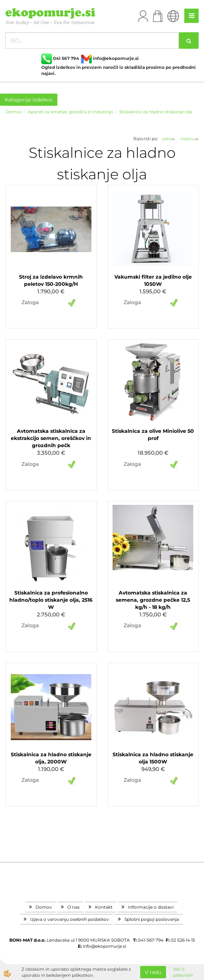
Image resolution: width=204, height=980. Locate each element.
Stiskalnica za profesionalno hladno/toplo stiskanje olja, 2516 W (51, 600)
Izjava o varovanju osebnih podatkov (70, 919)
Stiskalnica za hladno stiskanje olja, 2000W (51, 758)
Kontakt (104, 907)
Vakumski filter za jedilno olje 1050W (153, 280)
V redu (153, 972)
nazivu (190, 139)
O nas (73, 907)
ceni (169, 139)
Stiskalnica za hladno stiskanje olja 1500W (153, 758)
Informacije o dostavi (151, 907)
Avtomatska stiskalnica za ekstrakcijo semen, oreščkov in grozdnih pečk (51, 438)
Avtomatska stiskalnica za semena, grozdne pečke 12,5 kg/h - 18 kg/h (153, 600)
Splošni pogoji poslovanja (152, 919)
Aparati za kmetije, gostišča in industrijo (71, 112)
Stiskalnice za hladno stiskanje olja (156, 112)
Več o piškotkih (183, 972)
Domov (14, 112)
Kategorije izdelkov (29, 100)
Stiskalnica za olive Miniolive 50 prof (153, 435)
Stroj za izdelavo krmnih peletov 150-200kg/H (51, 280)
